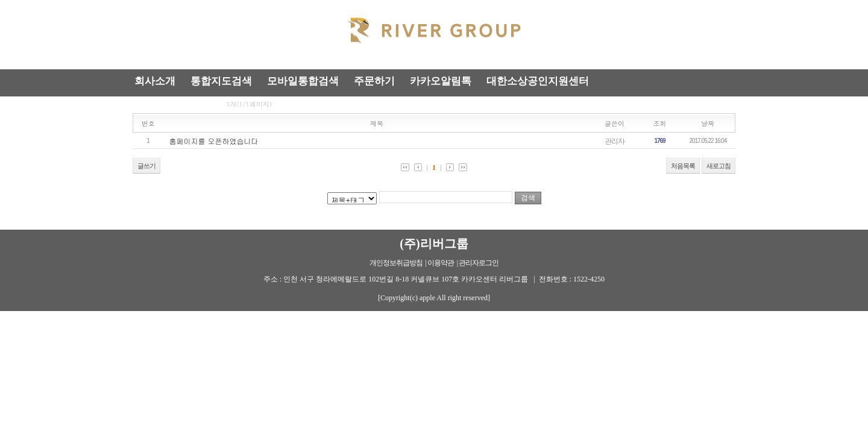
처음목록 (683, 166)
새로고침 (719, 166)
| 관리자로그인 (478, 263)
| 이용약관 (440, 263)
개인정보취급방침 (396, 263)
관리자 (615, 141)
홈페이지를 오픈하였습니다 (214, 141)
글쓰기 (146, 166)
